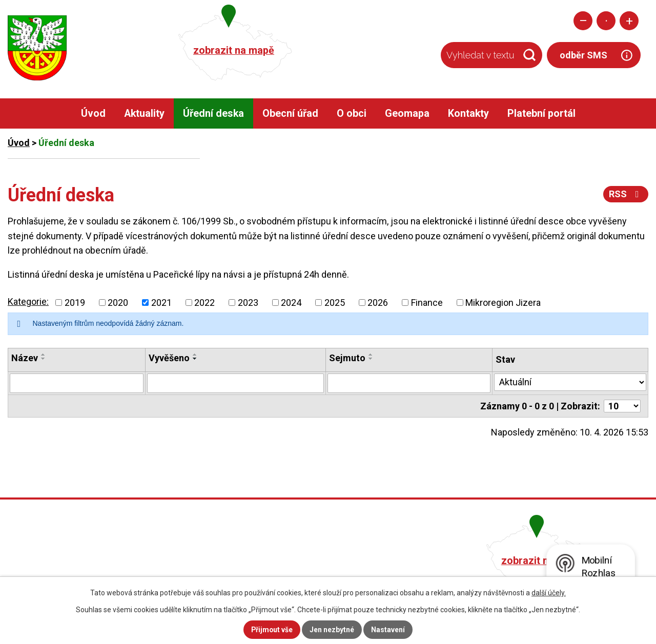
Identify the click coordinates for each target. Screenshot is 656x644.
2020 (118, 303)
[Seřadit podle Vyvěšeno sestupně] (195, 359)
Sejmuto (347, 358)
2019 (75, 303)
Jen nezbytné (332, 630)
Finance (427, 303)
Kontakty (468, 113)
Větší (629, 21)
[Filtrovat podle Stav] (570, 382)
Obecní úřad (290, 113)
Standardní (606, 21)
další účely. (549, 593)
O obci (352, 113)
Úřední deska (213, 113)
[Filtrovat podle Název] (77, 383)
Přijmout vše (272, 630)
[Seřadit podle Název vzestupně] (44, 355)
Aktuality (144, 113)
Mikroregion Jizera (503, 303)
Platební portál (541, 113)
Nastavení (388, 630)
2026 (378, 303)
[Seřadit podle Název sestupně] (44, 359)
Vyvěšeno (169, 358)
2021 (161, 303)
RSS (626, 194)
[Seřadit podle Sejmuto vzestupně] (371, 355)
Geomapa (407, 113)
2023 (248, 303)
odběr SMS (583, 55)
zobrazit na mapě (234, 50)
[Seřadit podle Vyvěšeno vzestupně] (195, 355)
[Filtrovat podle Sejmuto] (409, 383)
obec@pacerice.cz (278, 574)
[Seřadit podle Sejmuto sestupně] (371, 359)
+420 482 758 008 (276, 559)
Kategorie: (28, 302)
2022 (204, 303)
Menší (583, 21)
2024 (291, 303)
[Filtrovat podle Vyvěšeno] (235, 383)
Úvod (93, 113)
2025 (335, 303)
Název (25, 358)
